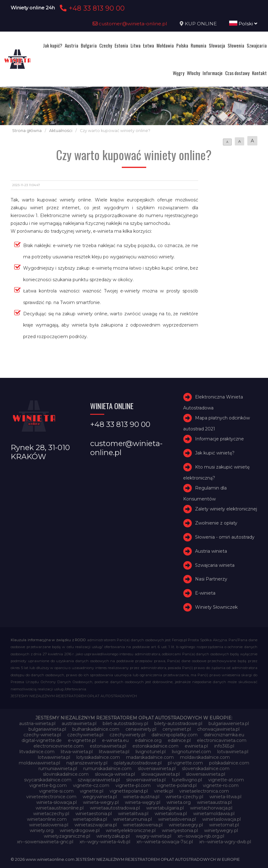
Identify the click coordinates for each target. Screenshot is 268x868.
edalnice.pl (179, 740)
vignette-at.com (226, 780)
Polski (243, 24)
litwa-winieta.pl (77, 752)
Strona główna (27, 131)
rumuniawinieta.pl (58, 769)
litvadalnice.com (37, 752)
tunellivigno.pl (187, 780)
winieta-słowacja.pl (57, 802)
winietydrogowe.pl (80, 830)
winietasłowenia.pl (143, 825)
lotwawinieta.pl (54, 757)
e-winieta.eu (115, 740)
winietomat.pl (224, 825)
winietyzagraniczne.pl (67, 836)
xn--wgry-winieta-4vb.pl (105, 842)
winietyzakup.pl (113, 836)
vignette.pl (92, 791)
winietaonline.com (47, 819)
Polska (182, 45)
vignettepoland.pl (129, 791)
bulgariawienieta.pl (229, 723)
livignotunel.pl (151, 752)
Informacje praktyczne (219, 439)
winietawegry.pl (186, 825)
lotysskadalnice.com (98, 757)
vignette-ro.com (221, 785)
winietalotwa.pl (171, 814)
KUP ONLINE (201, 24)
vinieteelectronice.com (51, 797)
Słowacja (217, 45)
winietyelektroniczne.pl (131, 830)
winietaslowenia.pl (49, 825)
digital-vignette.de (42, 740)
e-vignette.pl (82, 740)
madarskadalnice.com (150, 757)
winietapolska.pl (90, 819)
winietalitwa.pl (133, 814)
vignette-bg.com (48, 785)
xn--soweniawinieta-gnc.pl (45, 842)
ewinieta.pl (196, 746)
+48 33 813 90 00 (91, 8)
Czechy (106, 45)
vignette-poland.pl (177, 785)
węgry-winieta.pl (154, 836)
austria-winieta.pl (37, 723)
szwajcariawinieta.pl (99, 780)
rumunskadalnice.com (107, 769)
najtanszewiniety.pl (87, 763)
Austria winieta (211, 551)
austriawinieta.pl (79, 723)
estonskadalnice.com (155, 746)
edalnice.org (148, 740)
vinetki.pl (164, 791)
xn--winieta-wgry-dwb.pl (225, 842)
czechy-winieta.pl (42, 735)
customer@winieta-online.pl (130, 24)
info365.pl (224, 746)
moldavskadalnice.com (205, 757)
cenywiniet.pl (177, 729)
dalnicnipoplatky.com (175, 735)
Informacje (213, 73)
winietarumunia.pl (133, 819)
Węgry (179, 73)
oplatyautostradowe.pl (138, 763)
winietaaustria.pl (214, 802)
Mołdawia (165, 45)
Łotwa (149, 45)
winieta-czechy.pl (184, 797)
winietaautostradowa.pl (115, 808)
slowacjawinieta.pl (160, 774)
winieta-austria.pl (141, 797)
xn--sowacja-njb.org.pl (201, 836)
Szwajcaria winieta (215, 565)
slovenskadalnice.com (206, 769)
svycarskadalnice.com (48, 780)
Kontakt (259, 73)
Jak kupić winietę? (215, 453)
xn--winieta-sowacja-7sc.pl (165, 842)
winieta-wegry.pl (101, 802)
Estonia (121, 45)
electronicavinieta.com (222, 740)
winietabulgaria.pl (165, 808)
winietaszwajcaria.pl (96, 825)
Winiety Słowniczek (216, 607)
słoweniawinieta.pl (146, 780)
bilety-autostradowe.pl (178, 723)
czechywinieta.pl (85, 735)
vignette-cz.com (91, 785)
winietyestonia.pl (180, 830)
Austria (72, 45)
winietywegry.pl (221, 830)
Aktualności (61, 131)
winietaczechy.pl (51, 814)
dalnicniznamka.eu (224, 735)
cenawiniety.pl (141, 729)
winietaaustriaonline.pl (60, 808)
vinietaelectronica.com (204, 791)
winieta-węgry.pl (143, 802)
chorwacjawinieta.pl (218, 729)
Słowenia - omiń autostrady (225, 537)
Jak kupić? (53, 45)
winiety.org (42, 830)
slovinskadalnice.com (66, 774)
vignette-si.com (56, 791)
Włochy (193, 73)
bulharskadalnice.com (96, 729)
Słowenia (236, 45)
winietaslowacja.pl (222, 819)
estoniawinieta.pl (108, 746)
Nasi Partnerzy (211, 579)
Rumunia (198, 45)
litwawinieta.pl (114, 752)
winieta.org (179, 802)
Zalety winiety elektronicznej (226, 509)
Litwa (136, 45)
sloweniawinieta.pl (206, 774)
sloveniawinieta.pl (157, 769)
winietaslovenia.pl (177, 819)
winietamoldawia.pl (214, 814)
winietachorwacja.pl (211, 808)
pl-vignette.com (185, 763)
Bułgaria (89, 45)
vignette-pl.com (133, 785)
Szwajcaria (257, 45)
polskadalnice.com (229, 763)
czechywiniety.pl (127, 735)
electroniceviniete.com (59, 746)
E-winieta (205, 593)
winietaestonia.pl (94, 814)
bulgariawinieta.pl (47, 729)
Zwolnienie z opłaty (216, 523)
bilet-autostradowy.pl (125, 723)
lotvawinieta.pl (233, 752)
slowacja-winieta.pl (115, 774)
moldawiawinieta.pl (39, 763)
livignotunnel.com (191, 752)
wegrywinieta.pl (100, 797)
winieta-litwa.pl (225, 797)
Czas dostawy (237, 73)
